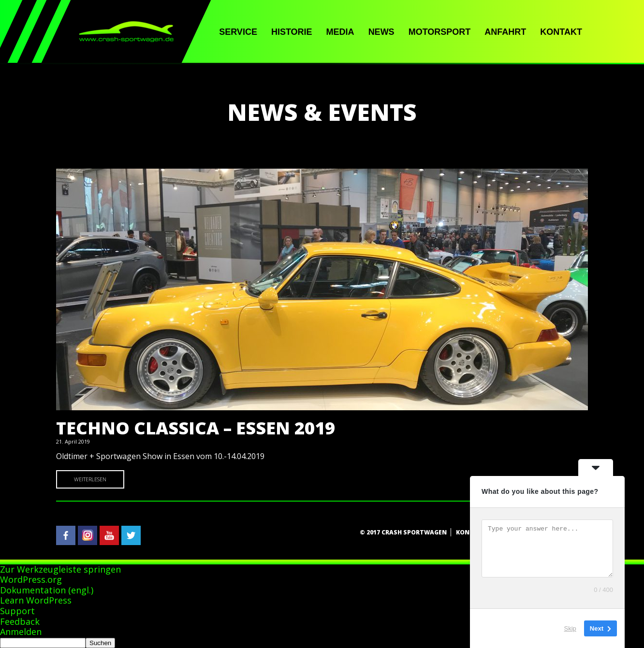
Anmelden (21, 632)
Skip (570, 628)
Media (340, 32)
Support (17, 611)
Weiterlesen (90, 479)
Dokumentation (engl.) (47, 590)
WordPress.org (31, 579)
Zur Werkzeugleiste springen (60, 569)
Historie (292, 32)
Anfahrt (505, 32)
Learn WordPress (36, 600)
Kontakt (561, 32)
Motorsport (440, 32)
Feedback (20, 621)
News (381, 32)
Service (238, 32)
